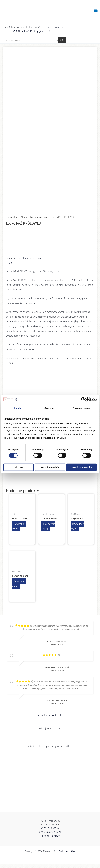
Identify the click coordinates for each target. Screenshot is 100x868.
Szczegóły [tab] (50, 408)
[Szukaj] (62, 44)
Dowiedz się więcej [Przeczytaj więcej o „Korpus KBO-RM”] (19, 587)
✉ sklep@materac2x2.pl (43, 35)
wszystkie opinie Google (50, 719)
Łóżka (25, 221)
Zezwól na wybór (50, 467)
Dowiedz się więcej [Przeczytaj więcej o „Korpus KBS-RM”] (48, 530)
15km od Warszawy (50, 840)
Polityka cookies (67, 855)
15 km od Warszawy (55, 31)
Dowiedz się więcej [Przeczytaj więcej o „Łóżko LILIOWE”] (19, 530)
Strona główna (13, 221)
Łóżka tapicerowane (40, 221)
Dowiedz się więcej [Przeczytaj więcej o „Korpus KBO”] (77, 530)
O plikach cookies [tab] (82, 408)
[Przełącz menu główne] (96, 12)
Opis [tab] (11, 267)
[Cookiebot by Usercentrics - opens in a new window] (83, 399)
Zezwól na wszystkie (81, 467)
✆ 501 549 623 (21, 35)
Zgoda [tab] (17, 408)
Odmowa (19, 467)
